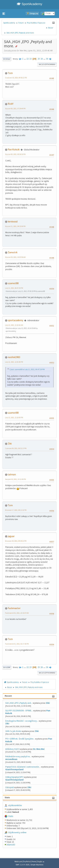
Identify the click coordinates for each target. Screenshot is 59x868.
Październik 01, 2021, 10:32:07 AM (17, 613)
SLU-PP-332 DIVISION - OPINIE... (19, 711)
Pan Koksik (14, 149)
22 (28, 59)
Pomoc (34, 862)
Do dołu (7, 59)
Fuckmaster (14, 608)
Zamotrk (13, 252)
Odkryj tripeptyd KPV (14, 777)
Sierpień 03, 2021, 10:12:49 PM (15, 479)
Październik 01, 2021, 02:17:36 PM (17, 644)
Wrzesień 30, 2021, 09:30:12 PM (16, 541)
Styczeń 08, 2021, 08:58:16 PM (15, 154)
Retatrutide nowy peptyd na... (18, 756)
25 (39, 59)
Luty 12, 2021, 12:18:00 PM (14, 418)
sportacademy (15, 320)
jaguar (11, 536)
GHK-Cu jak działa (13, 731)
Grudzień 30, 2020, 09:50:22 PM (16, 78)
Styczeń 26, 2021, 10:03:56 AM (15, 257)
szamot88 (13, 283)
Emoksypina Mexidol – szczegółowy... (22, 721)
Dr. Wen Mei (39, 749)
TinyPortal (27, 862)
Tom (10, 73)
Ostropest (10, 787)
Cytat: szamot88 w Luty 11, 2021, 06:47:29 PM (27, 369)
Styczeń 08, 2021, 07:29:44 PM (15, 109)
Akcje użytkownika (47, 64)
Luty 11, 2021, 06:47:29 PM (14, 288)
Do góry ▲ (41, 862)
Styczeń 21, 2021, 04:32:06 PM (15, 226)
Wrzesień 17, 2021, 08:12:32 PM (16, 510)
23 (31, 59)
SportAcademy (30, 4)
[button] (4, 14)
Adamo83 (11, 845)
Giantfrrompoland (14, 769)
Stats (7, 797)
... (25, 59)
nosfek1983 (14, 357)
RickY (11, 104)
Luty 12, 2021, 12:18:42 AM (14, 325)
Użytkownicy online (17, 832)
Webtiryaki (18, 862)
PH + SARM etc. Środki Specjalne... (20, 739)
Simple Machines (37, 865)
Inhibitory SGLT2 (12, 749)
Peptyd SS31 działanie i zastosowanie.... (23, 767)
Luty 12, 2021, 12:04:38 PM (14, 362)
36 (47, 59)
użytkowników (15, 805)
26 (42, 59)
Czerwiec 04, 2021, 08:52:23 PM (16, 448)
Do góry (7, 667)
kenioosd (13, 221)
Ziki (48, 703)
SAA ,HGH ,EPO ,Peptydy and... (19, 703)
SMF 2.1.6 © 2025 (22, 865)
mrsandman (11, 759)
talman (12, 474)
